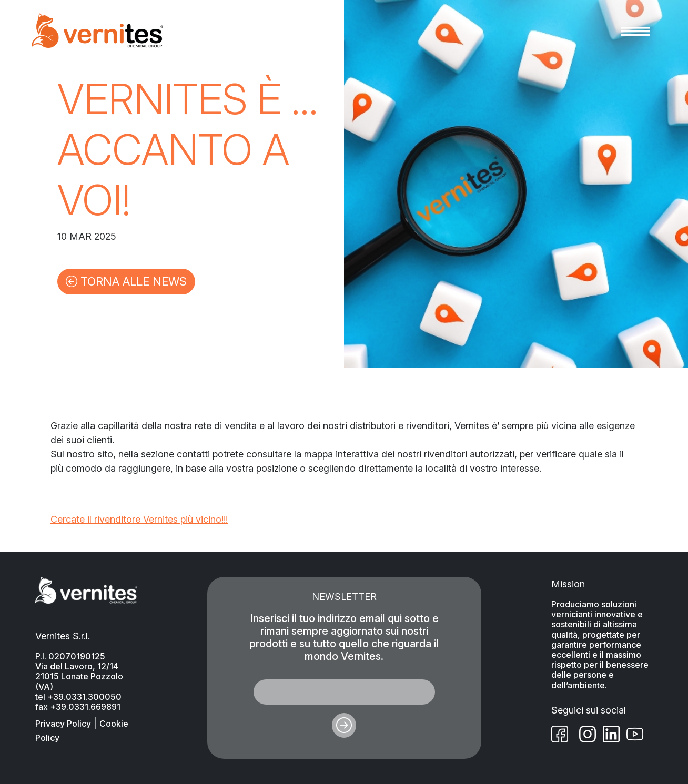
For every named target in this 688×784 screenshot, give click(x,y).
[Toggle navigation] (636, 30)
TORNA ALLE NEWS (126, 281)
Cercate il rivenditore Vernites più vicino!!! (139, 519)
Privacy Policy (63, 724)
